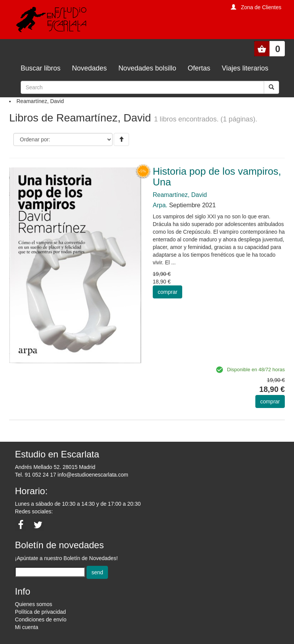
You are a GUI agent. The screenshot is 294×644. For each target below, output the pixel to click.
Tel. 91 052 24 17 (35, 475)
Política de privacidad (40, 612)
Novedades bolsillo (147, 68)
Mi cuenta (27, 627)
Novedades (89, 68)
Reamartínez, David (180, 195)
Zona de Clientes (261, 7)
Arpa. (160, 205)
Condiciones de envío (41, 619)
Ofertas (199, 68)
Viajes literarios (245, 68)
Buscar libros (41, 68)
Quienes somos (33, 604)
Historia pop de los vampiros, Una (217, 177)
